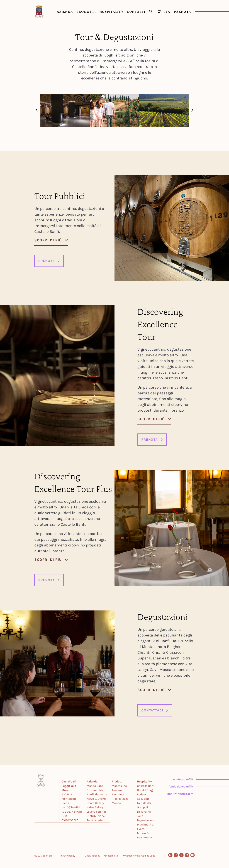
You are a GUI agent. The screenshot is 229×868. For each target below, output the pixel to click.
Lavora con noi (97, 812)
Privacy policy (67, 856)
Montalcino (120, 786)
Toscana (117, 790)
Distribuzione (96, 816)
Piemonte (118, 795)
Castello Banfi (146, 786)
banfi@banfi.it (71, 808)
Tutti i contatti (96, 821)
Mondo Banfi (95, 786)
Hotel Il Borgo (146, 790)
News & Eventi (97, 799)
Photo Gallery (95, 803)
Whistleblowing (131, 856)
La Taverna (144, 812)
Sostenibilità (95, 790)
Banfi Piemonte (97, 795)
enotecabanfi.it (183, 780)
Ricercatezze (120, 799)
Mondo (117, 803)
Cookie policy (92, 856)
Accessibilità (111, 856)
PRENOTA (183, 11)
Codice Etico (148, 856)
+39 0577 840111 (72, 812)
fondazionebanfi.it (181, 787)
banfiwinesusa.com (180, 794)
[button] (37, 110)
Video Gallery (95, 808)
